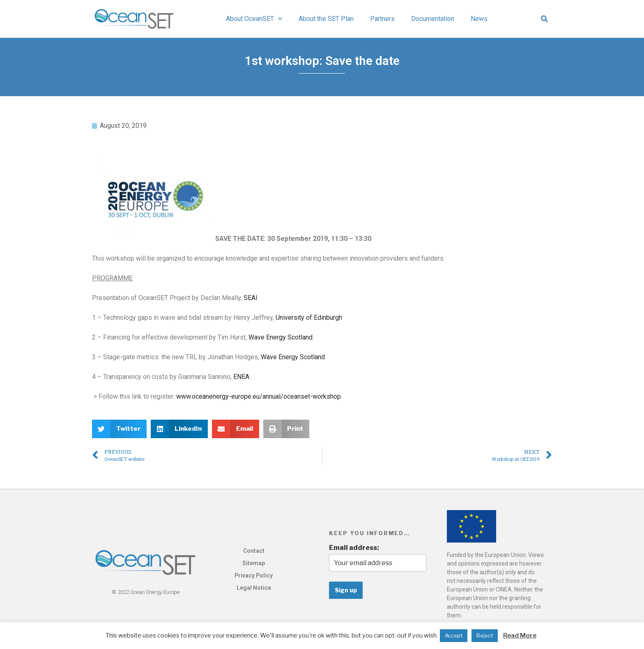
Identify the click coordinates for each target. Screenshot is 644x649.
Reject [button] (485, 635)
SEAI (251, 298)
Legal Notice (254, 588)
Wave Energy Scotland (281, 337)
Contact (254, 551)
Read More (520, 635)
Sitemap (254, 563)
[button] (545, 19)
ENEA (241, 377)
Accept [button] (454, 635)
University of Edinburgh (309, 318)
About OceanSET (254, 19)
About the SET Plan (326, 19)
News (479, 19)
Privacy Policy (254, 575)
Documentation (433, 19)
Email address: (354, 548)
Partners (382, 19)
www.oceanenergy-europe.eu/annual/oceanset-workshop (259, 396)
